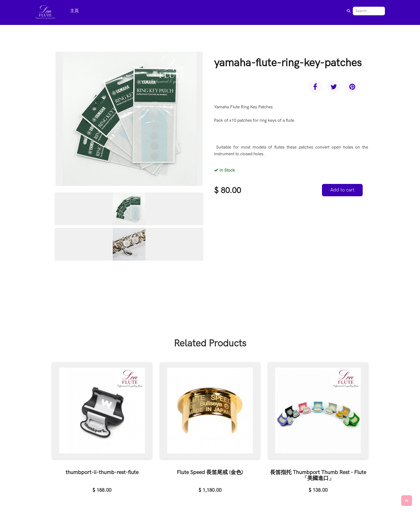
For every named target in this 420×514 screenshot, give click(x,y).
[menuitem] (74, 11)
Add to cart (342, 190)
